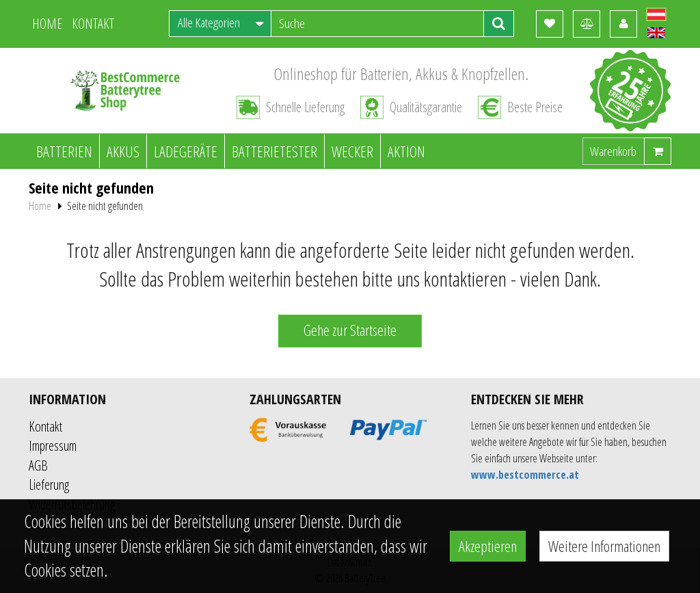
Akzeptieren (488, 546)
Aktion (406, 151)
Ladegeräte (186, 151)
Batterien (64, 151)
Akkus (123, 151)
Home (40, 206)
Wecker (352, 151)
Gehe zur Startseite (350, 330)
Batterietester (274, 151)
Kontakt (45, 426)
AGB (38, 465)
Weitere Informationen (604, 546)
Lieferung (49, 485)
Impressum (53, 446)
